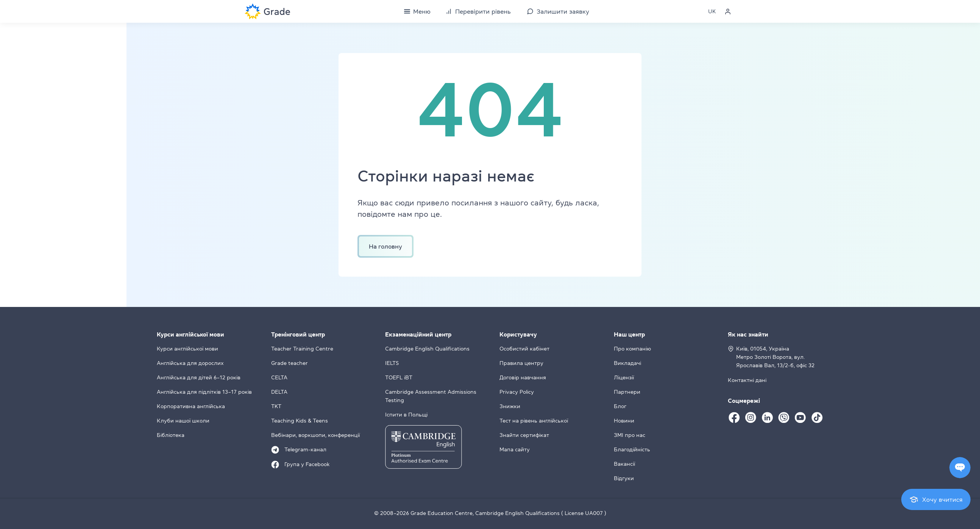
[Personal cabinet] (728, 11)
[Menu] (417, 11)
